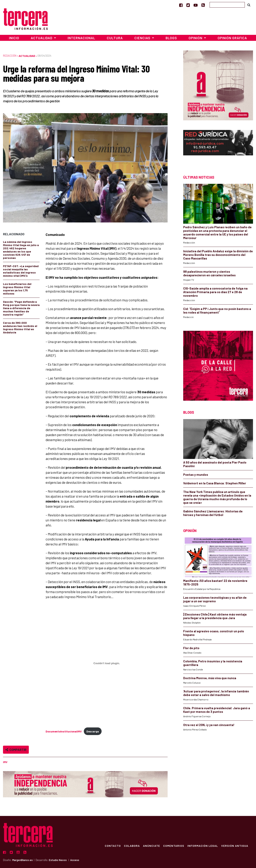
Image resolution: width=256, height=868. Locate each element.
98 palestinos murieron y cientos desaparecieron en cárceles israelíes (209, 273)
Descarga (93, 731)
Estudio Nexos (58, 860)
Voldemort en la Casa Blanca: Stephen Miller (215, 483)
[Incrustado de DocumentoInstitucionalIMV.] (107, 663)
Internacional (81, 38)
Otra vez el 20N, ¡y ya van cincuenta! (209, 725)
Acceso (75, 860)
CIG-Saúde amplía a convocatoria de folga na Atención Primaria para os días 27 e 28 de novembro (215, 292)
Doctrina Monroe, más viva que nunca (210, 678)
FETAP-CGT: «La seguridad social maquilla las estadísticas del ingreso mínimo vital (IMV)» (21, 271)
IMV (5, 762)
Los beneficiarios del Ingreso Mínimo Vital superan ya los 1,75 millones (17, 289)
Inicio (14, 38)
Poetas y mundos (196, 475)
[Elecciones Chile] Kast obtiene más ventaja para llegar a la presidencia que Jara (215, 616)
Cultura (115, 38)
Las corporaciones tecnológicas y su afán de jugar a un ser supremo (215, 599)
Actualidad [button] (42, 38)
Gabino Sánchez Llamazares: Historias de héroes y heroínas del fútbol (213, 513)
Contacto (113, 846)
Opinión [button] (196, 38)
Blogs (171, 38)
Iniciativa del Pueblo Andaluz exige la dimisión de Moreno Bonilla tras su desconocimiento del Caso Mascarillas (218, 255)
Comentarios (174, 846)
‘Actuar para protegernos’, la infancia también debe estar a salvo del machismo (216, 693)
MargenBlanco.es (22, 860)
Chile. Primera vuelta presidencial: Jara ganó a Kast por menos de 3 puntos (217, 710)
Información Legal (203, 846)
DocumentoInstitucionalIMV (64, 731)
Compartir (16, 750)
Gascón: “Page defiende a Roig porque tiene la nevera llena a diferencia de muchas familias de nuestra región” (21, 308)
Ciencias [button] (143, 38)
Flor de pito (191, 648)
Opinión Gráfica (232, 38)
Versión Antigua (235, 846)
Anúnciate (151, 846)
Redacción (10, 56)
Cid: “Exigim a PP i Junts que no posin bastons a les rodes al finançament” (217, 311)
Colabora (132, 846)
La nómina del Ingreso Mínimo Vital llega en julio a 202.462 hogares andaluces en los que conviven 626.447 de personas (21, 250)
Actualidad (27, 56)
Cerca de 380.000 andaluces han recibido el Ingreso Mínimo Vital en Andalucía (20, 327)
